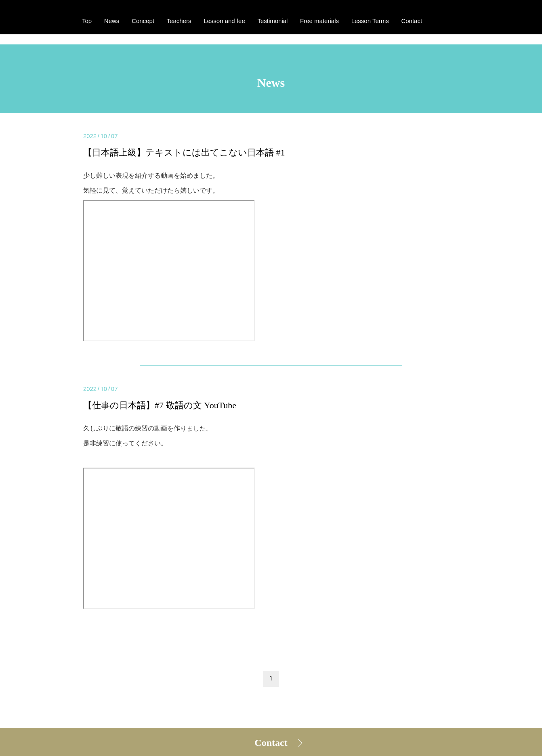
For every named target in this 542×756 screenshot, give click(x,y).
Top (87, 21)
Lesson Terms (370, 21)
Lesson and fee (224, 21)
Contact (271, 743)
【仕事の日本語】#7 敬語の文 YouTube (160, 405)
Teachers (179, 21)
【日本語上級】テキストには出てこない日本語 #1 (184, 152)
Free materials (319, 21)
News (112, 21)
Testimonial (272, 21)
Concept (143, 21)
